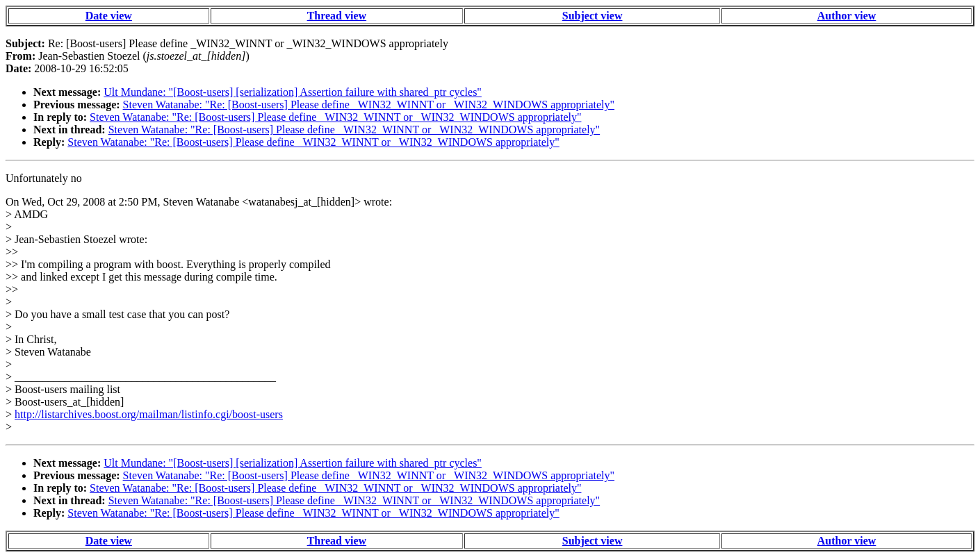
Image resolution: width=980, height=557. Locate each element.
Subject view (593, 16)
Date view (109, 16)
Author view (847, 16)
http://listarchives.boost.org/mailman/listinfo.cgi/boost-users (149, 414)
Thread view (337, 16)
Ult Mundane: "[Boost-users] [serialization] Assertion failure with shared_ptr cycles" (293, 92)
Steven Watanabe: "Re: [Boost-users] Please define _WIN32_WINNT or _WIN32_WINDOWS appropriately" (369, 105)
